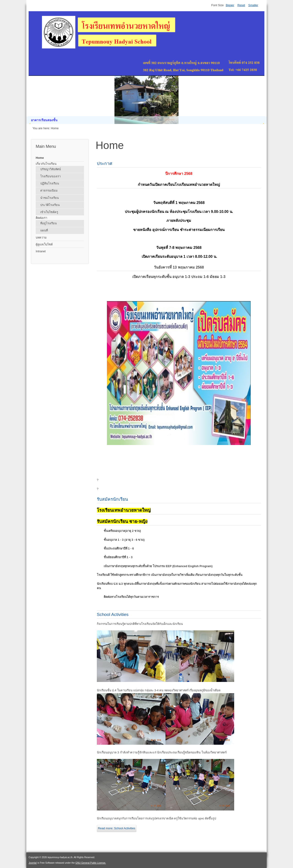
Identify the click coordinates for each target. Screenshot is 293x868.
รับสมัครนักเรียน (112, 499)
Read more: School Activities (117, 828)
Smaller (253, 5)
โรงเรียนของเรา (50, 176)
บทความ (41, 238)
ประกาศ (104, 163)
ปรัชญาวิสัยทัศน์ (51, 169)
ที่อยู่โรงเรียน (49, 223)
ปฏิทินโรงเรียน (50, 183)
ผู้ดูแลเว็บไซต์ (44, 244)
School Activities (113, 614)
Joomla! (33, 863)
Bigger (230, 5)
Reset (241, 5)
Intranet (41, 251)
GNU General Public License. (91, 863)
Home (40, 158)
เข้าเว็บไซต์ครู (49, 212)
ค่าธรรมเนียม (49, 191)
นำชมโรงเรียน (50, 198)
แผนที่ (44, 230)
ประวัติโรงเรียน (50, 205)
